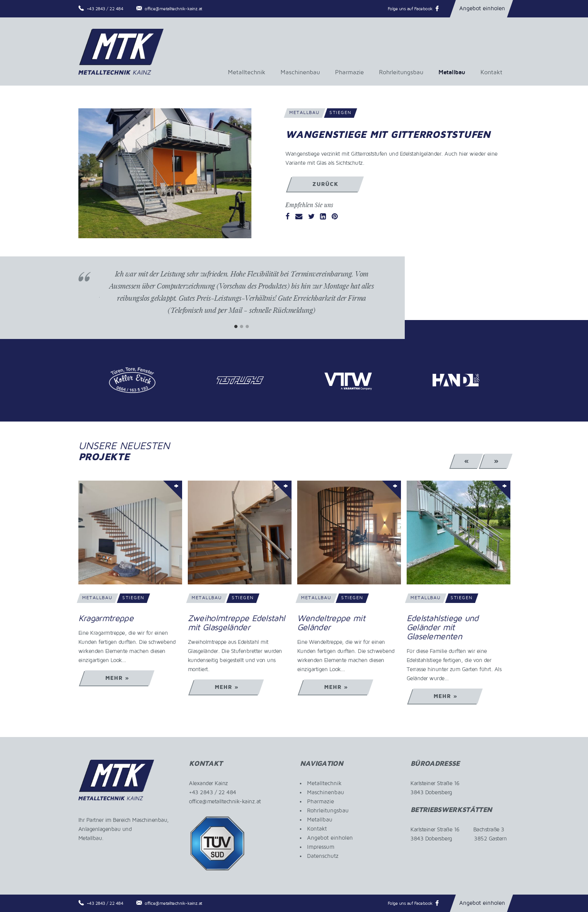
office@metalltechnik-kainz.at (173, 9)
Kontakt (491, 72)
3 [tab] (247, 327)
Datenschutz (323, 856)
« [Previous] (467, 461)
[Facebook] (288, 217)
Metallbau (452, 72)
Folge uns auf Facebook (410, 9)
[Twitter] (311, 217)
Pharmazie (349, 72)
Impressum (321, 847)
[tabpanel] (242, 298)
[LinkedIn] (323, 217)
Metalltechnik (247, 72)
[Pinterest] (335, 217)
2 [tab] (241, 327)
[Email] (299, 217)
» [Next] (496, 461)
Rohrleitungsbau (401, 72)
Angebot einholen (482, 8)
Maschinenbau (300, 72)
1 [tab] (236, 327)
